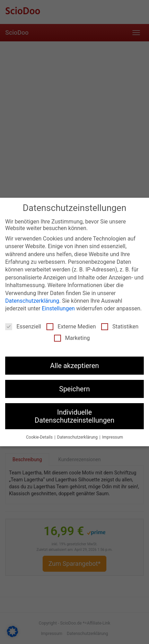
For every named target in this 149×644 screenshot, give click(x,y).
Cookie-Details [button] (40, 437)
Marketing (72, 338)
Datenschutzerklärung (32, 301)
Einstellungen (58, 308)
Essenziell (23, 327)
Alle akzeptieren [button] (74, 366)
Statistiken (120, 327)
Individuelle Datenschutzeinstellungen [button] (74, 416)
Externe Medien (71, 327)
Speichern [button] (75, 389)
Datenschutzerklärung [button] (78, 437)
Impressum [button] (113, 437)
